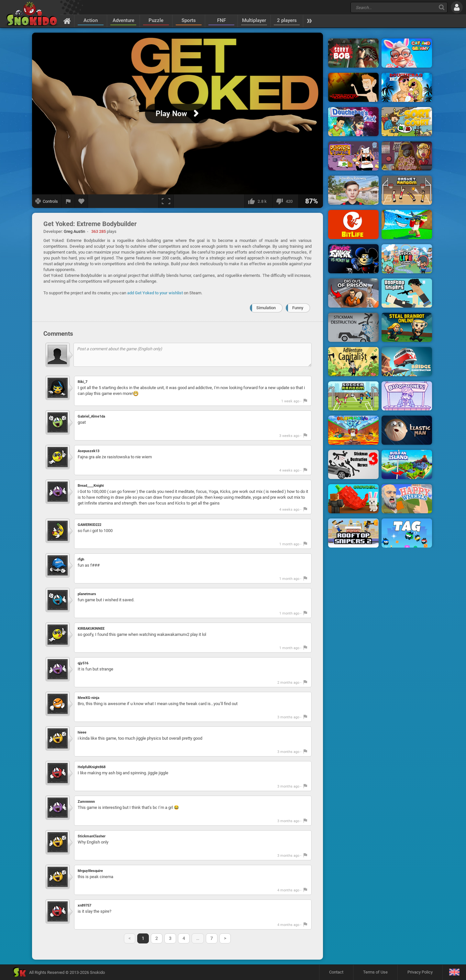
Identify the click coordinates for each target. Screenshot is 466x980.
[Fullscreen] (166, 201)
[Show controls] (47, 201)
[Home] (67, 21)
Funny (298, 308)
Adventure (123, 20)
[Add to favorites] (82, 201)
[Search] (442, 7)
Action (91, 20)
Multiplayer (254, 20)
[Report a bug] (68, 201)
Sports (189, 20)
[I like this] (258, 201)
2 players (287, 20)
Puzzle (156, 20)
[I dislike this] (285, 201)
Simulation (266, 308)
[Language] (454, 972)
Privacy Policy (420, 972)
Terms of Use (375, 972)
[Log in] (457, 7)
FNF (222, 20)
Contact (336, 972)
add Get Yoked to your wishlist (155, 293)
